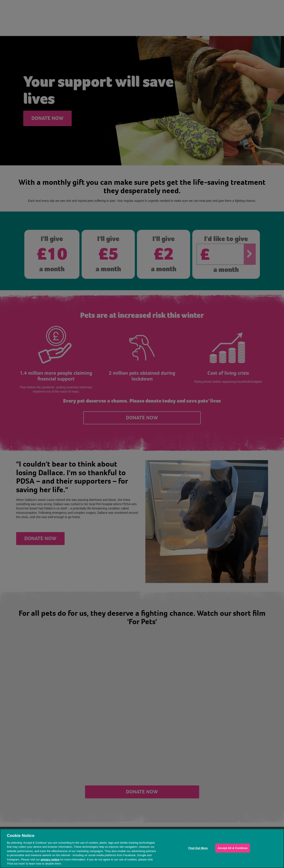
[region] (142, 848)
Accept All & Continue (233, 848)
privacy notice (50, 859)
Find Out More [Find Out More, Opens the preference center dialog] (198, 848)
